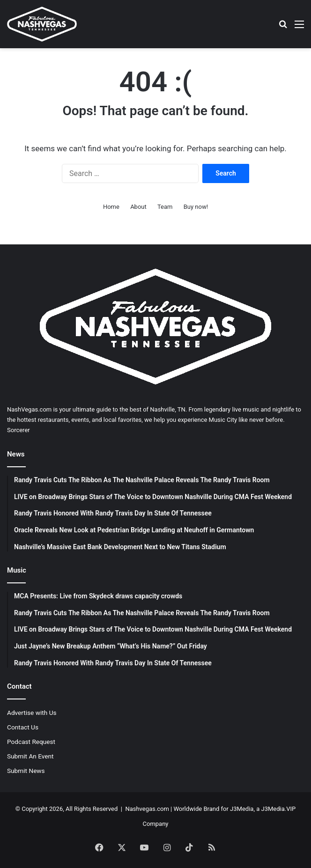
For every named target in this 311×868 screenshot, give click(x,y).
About (138, 207)
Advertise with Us (32, 713)
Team (165, 207)
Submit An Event (30, 756)
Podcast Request (31, 742)
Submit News (26, 771)
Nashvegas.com (147, 809)
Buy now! (196, 207)
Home (111, 207)
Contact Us (23, 727)
